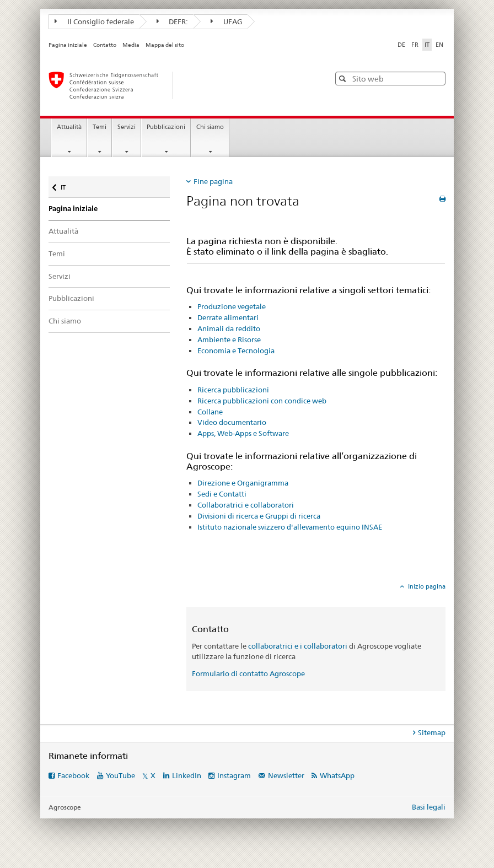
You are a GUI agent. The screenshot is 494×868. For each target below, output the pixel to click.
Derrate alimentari (228, 317)
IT (71, 185)
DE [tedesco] (401, 45)
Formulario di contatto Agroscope (248, 673)
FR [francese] (415, 45)
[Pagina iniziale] (178, 85)
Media (131, 45)
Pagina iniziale (68, 45)
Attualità (69, 127)
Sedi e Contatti (222, 494)
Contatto (105, 45)
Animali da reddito (229, 328)
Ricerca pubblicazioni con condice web (262, 401)
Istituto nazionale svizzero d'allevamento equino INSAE (290, 527)
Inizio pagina (426, 586)
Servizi (127, 127)
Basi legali (429, 807)
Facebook (73, 775)
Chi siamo (210, 127)
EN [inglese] (439, 45)
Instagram (234, 775)
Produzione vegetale (232, 306)
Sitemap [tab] (432, 732)
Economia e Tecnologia (236, 351)
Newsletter (286, 775)
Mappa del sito (165, 45)
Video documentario (232, 422)
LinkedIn (187, 775)
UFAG (226, 21)
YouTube (120, 775)
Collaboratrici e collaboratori (246, 505)
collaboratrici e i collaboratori (298, 646)
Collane (210, 412)
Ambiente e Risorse (229, 339)
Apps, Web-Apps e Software (243, 433)
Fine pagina (213, 181)
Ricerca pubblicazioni (233, 390)
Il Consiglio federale (94, 21)
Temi (100, 127)
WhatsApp (337, 775)
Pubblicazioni (166, 127)
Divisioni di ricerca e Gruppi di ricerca (259, 516)
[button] (344, 79)
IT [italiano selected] (427, 45)
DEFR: (173, 21)
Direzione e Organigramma (243, 483)
